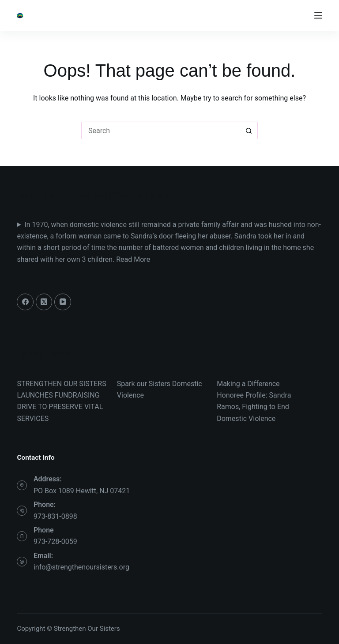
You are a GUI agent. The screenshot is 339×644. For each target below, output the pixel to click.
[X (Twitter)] (44, 302)
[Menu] (318, 15)
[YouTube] (63, 302)
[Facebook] (25, 302)
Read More (133, 259)
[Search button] (249, 130)
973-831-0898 (55, 516)
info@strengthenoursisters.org (81, 567)
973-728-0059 (55, 542)
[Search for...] (161, 130)
